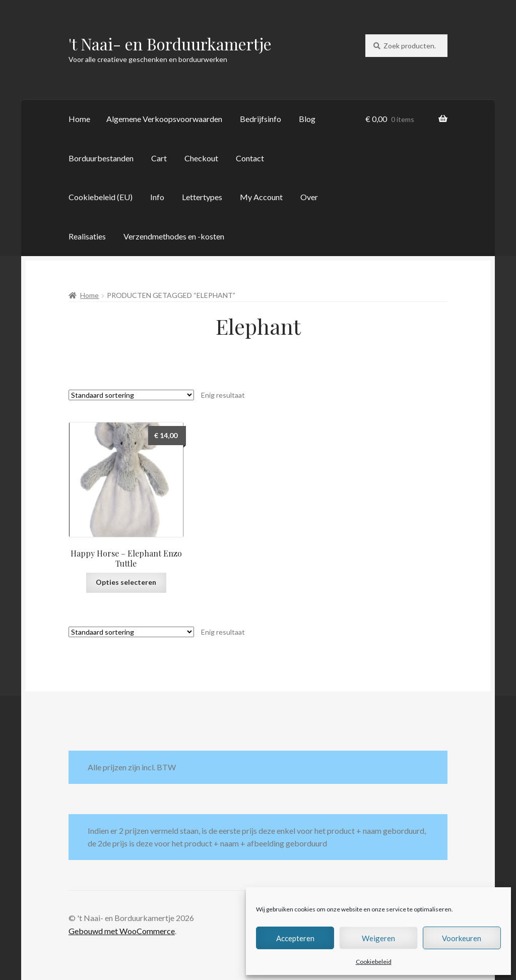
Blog (307, 119)
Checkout (201, 158)
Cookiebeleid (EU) (101, 197)
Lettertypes (202, 197)
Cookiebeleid (374, 962)
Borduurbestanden (101, 158)
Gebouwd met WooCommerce (122, 931)
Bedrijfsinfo (261, 119)
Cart (159, 158)
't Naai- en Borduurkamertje (170, 44)
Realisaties (87, 236)
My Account (261, 197)
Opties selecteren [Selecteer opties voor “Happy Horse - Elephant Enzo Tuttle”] (126, 582)
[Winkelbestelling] (131, 395)
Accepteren (295, 938)
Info (157, 197)
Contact (250, 158)
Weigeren (378, 938)
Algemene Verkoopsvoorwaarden (164, 119)
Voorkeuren (462, 938)
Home (79, 119)
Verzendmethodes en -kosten (174, 236)
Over (309, 197)
